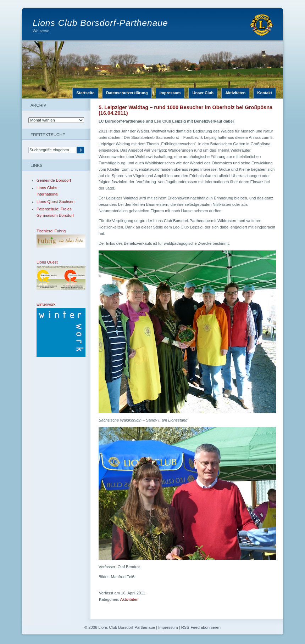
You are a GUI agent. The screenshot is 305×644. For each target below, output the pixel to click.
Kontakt (265, 93)
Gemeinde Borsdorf (54, 180)
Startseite (85, 93)
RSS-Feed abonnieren (201, 627)
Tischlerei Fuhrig (56, 238)
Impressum (170, 93)
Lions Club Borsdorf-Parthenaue (100, 23)
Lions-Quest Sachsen (56, 202)
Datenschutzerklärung (127, 93)
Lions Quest (56, 275)
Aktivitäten (235, 93)
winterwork (56, 329)
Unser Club (203, 93)
